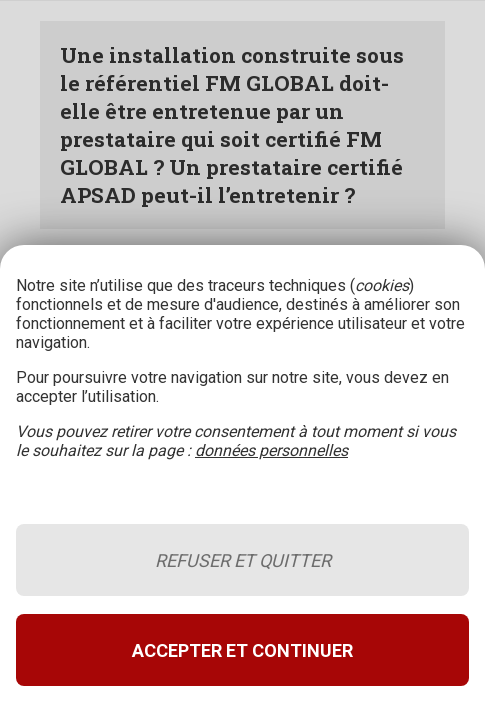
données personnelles (271, 450)
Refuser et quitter (243, 560)
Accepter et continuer (242, 650)
